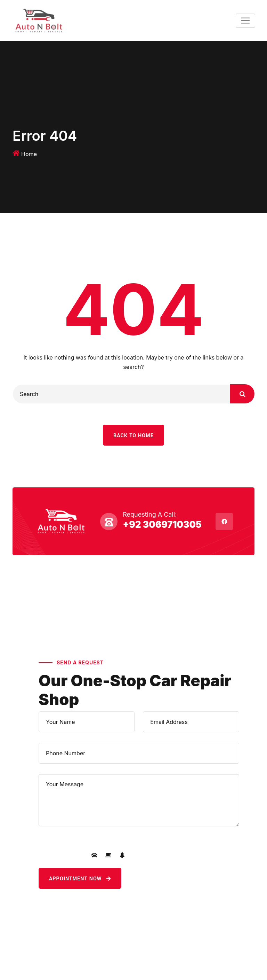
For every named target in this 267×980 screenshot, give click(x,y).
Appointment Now (80, 879)
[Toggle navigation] (245, 21)
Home (29, 154)
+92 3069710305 (162, 524)
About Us (29, 627)
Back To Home (133, 436)
